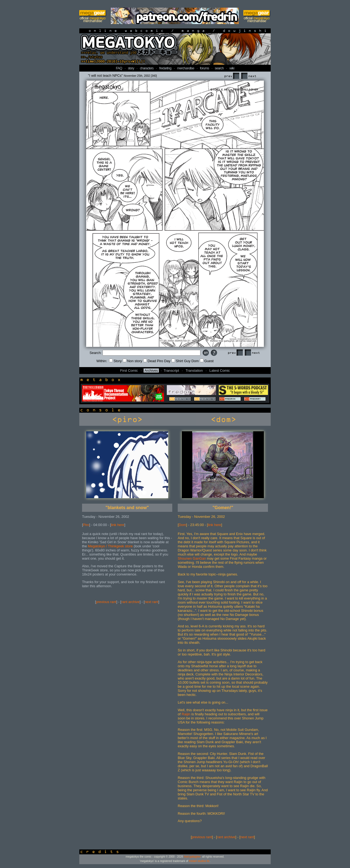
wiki (232, 68)
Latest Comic (220, 370)
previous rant (106, 602)
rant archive (131, 602)
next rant (151, 602)
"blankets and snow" (127, 508)
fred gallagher (192, 857)
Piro (86, 525)
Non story (132, 361)
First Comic (129, 370)
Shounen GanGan (192, 558)
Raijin (186, 714)
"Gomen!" (223, 508)
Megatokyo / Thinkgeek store (110, 546)
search (219, 68)
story (131, 68)
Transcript (171, 370)
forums (204, 68)
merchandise (186, 68)
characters (147, 68)
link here (118, 525)
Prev (232, 76)
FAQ (119, 68)
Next (249, 76)
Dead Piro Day (157, 361)
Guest (207, 361)
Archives (151, 370)
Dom (183, 525)
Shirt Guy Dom (185, 361)
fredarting (165, 68)
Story (115, 361)
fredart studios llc (199, 861)
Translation (194, 370)
